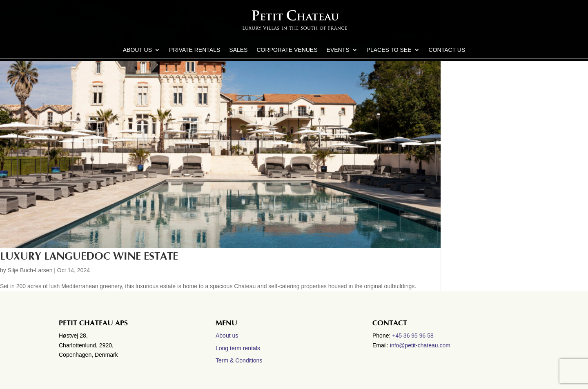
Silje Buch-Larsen (30, 270)
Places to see (389, 50)
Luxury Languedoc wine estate (89, 256)
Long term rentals (238, 348)
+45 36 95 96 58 (414, 336)
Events (338, 50)
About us (137, 50)
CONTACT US (447, 50)
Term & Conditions (239, 360)
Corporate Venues (287, 50)
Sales (238, 50)
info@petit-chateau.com (420, 345)
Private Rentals (195, 50)
